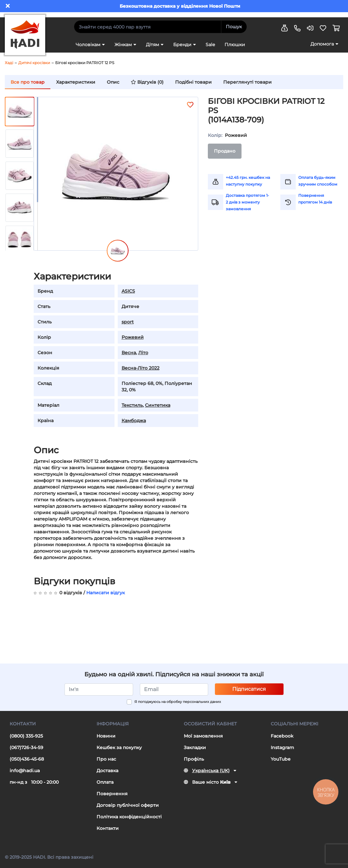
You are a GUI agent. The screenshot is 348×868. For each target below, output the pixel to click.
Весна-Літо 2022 (140, 368)
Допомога (322, 44)
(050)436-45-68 (27, 759)
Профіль (194, 759)
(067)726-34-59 (26, 747)
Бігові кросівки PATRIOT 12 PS (85, 63)
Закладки (195, 747)
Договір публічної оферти (128, 805)
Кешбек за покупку (119, 747)
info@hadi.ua (25, 771)
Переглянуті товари (247, 82)
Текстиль (132, 405)
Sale (210, 45)
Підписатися (249, 689)
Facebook (282, 736)
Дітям (153, 45)
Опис (113, 82)
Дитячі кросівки (34, 63)
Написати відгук (106, 593)
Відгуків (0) (147, 82)
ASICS (128, 291)
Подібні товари (193, 82)
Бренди (182, 45)
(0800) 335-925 (26, 736)
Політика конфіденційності (129, 817)
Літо (143, 353)
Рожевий (133, 337)
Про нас (106, 759)
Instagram (282, 747)
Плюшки (235, 45)
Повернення (112, 794)
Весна (129, 353)
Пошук (234, 27)
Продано (225, 151)
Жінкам (123, 45)
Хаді (9, 63)
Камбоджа (134, 421)
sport (128, 322)
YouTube (281, 759)
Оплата (105, 782)
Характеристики (76, 82)
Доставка (107, 771)
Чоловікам (88, 45)
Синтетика (158, 405)
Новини (106, 736)
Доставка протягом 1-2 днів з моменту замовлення (247, 202)
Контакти (108, 828)
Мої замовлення (203, 736)
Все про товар (28, 82)
